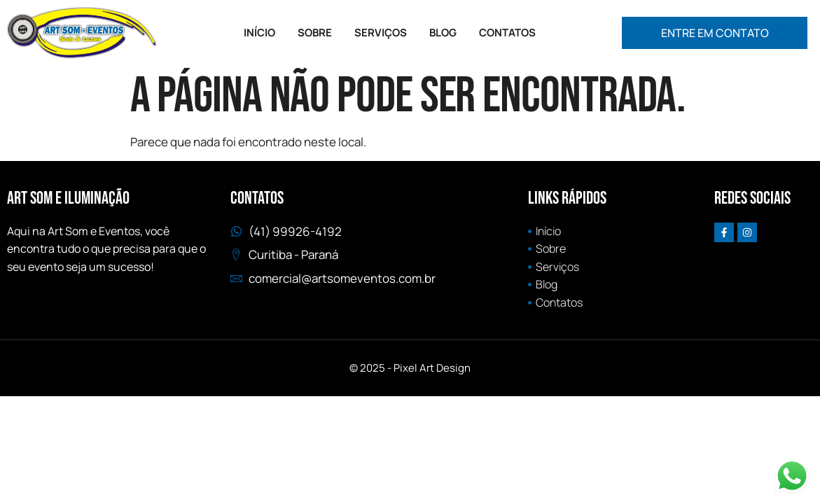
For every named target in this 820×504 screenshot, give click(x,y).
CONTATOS (507, 33)
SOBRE (315, 33)
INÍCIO (259, 33)
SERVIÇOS (381, 33)
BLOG (443, 33)
